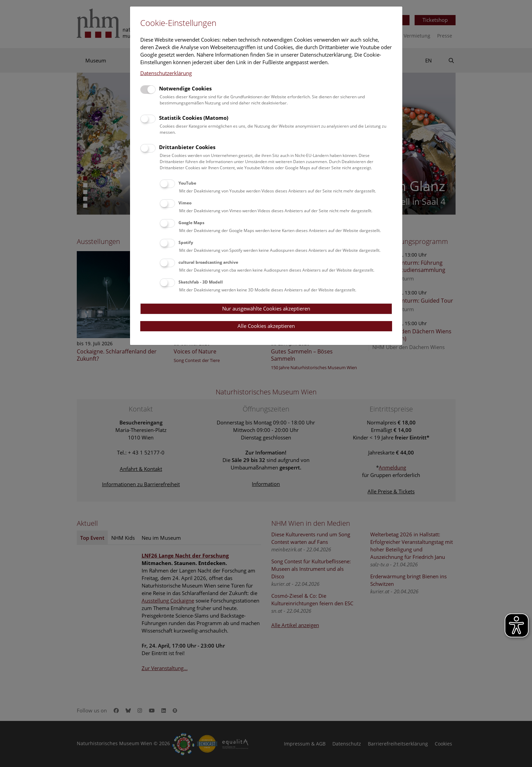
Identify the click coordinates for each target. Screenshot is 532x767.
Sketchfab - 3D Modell (201, 282)
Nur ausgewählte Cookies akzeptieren (266, 308)
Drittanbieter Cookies (187, 147)
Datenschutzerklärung (166, 73)
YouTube (187, 183)
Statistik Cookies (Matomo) (194, 118)
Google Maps (191, 223)
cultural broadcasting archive (208, 262)
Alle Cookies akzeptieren (266, 326)
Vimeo (185, 203)
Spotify (186, 242)
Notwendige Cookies (185, 88)
